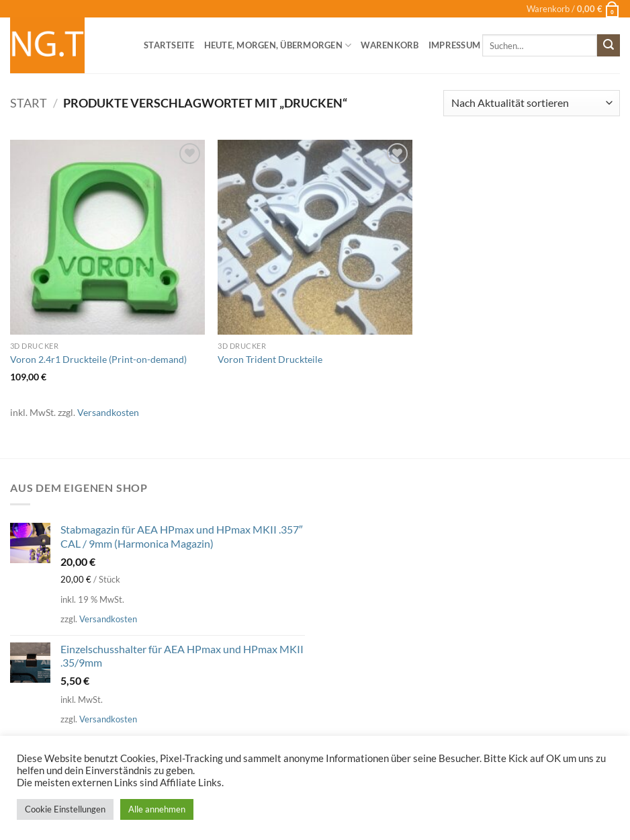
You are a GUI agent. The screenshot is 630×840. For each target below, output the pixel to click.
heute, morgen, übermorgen (278, 45)
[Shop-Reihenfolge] (532, 103)
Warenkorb (390, 45)
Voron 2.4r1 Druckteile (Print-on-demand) (98, 359)
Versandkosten (108, 412)
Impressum (454, 45)
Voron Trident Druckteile (270, 359)
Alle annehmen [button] (157, 809)
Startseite (169, 45)
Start (29, 103)
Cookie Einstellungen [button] (65, 809)
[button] (573, 9)
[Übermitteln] (609, 46)
